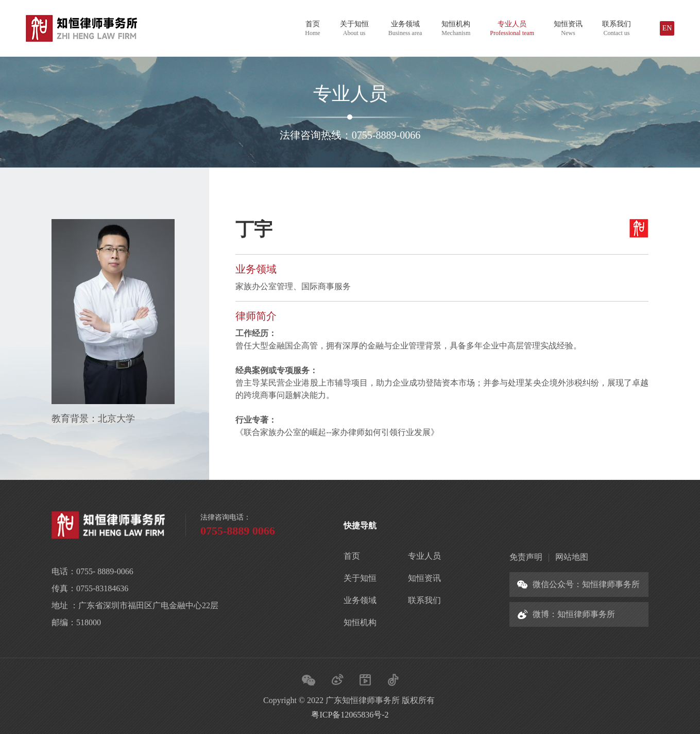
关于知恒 (354, 28)
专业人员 (512, 28)
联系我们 (617, 28)
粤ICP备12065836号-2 (350, 715)
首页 (312, 28)
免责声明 (526, 557)
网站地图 (572, 557)
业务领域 (405, 28)
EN (667, 28)
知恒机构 (456, 28)
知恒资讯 (568, 28)
